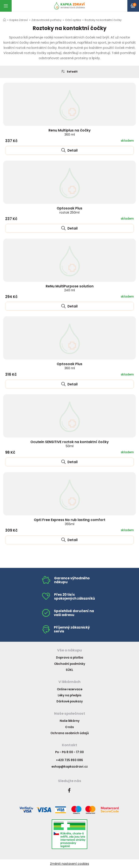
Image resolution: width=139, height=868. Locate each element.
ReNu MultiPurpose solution (70, 288)
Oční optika (73, 20)
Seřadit (70, 71)
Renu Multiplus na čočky (70, 132)
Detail (69, 150)
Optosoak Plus (69, 210)
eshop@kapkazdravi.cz (70, 767)
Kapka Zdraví (19, 20)
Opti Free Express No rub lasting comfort (70, 522)
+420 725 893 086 (69, 760)
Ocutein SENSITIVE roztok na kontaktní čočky (70, 444)
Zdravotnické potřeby (46, 20)
